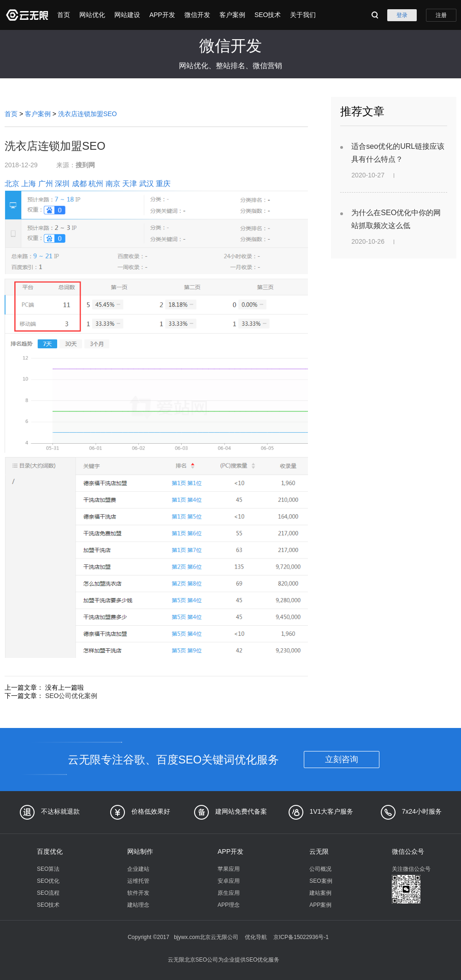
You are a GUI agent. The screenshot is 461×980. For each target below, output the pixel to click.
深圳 (62, 184)
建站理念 (138, 905)
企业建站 (138, 869)
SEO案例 (321, 881)
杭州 (96, 184)
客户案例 (232, 15)
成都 (79, 184)
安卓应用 (229, 881)
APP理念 (229, 905)
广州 (46, 184)
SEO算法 (48, 869)
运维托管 (138, 881)
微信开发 (197, 15)
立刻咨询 (342, 759)
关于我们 (303, 15)
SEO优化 (48, 881)
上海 (29, 184)
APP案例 (320, 905)
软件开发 (138, 893)
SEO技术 (268, 15)
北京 (12, 184)
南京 (113, 184)
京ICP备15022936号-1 (301, 937)
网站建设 (127, 15)
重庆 (163, 184)
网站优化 (92, 15)
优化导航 (256, 937)
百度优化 (50, 851)
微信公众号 (408, 851)
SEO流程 (48, 893)
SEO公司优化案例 (71, 696)
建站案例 (320, 893)
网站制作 (140, 851)
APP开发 (162, 15)
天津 (130, 184)
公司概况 (320, 869)
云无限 (319, 851)
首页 (64, 15)
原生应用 (229, 893)
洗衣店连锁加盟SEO (88, 114)
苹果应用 (229, 869)
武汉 (147, 184)
